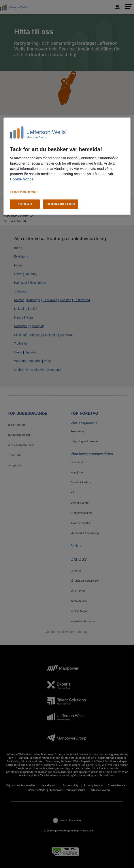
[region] (67, 166)
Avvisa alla (25, 204)
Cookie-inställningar (23, 192)
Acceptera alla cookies (60, 204)
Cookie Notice (22, 179)
